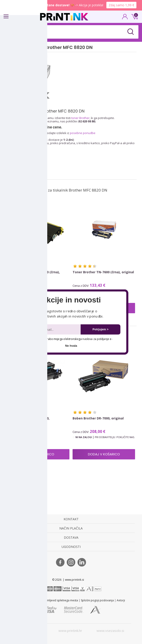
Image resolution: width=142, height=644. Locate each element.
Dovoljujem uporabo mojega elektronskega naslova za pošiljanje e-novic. (67, 341)
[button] (71, 300)
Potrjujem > (100, 329)
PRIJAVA (125, 18)
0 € (134, 16)
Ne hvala (71, 346)
